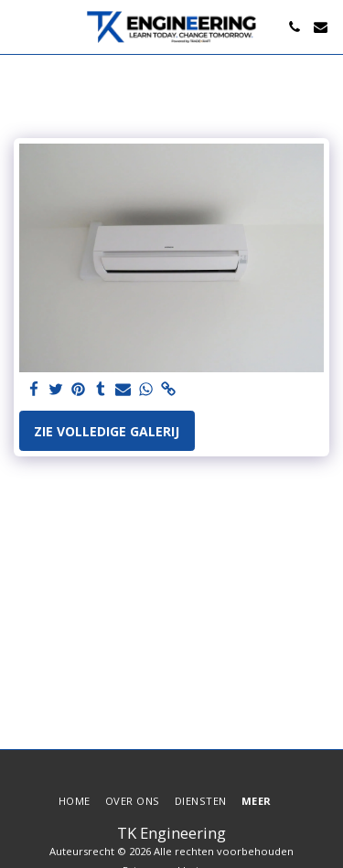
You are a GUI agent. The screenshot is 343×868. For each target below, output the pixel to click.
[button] (20, 26)
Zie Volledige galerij (107, 431)
